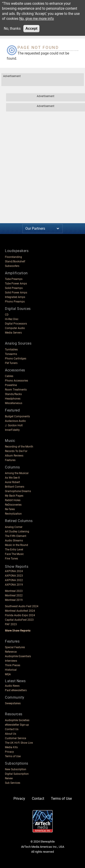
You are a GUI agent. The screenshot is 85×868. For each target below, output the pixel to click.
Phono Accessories (16, 381)
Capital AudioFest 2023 (19, 620)
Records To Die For (16, 451)
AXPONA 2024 (14, 571)
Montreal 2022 (14, 595)
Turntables (11, 350)
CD (7, 315)
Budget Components (17, 416)
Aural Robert (12, 482)
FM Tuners (11, 363)
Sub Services (13, 783)
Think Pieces (13, 665)
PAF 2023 (11, 624)
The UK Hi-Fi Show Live (19, 743)
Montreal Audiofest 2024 (20, 611)
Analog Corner (14, 527)
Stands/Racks (13, 394)
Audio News (12, 686)
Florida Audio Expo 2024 (20, 615)
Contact (38, 799)
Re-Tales (10, 509)
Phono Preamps (15, 302)
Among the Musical (17, 473)
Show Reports (17, 567)
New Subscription (16, 769)
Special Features (15, 647)
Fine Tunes (11, 559)
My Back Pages (14, 496)
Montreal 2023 (14, 591)
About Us (11, 734)
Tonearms (11, 354)
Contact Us (12, 729)
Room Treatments (16, 390)
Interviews (11, 661)
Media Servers (13, 333)
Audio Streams (14, 541)
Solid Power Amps (16, 293)
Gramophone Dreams (18, 491)
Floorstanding (13, 257)
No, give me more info (37, 19)
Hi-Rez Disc (12, 319)
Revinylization (13, 514)
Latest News (15, 681)
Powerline (11, 385)
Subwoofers (12, 266)
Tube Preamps (14, 279)
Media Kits (11, 747)
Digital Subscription (17, 774)
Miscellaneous (14, 403)
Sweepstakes (13, 703)
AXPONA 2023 (14, 576)
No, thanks (12, 28)
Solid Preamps (14, 288)
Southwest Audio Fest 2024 (22, 606)
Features (10, 460)
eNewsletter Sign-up (17, 725)
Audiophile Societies (17, 720)
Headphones (13, 399)
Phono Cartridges (16, 359)
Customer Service (15, 738)
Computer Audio (15, 328)
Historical (11, 670)
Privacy (9, 752)
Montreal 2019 (14, 600)
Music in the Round (16, 545)
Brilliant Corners (15, 487)
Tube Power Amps (16, 284)
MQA (8, 674)
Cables (9, 376)
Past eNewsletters (16, 690)
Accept (31, 28)
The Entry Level (14, 550)
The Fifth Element (16, 536)
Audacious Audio (15, 421)
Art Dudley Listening (17, 532)
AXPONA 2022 (14, 580)
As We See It (12, 478)
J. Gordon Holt (14, 425)
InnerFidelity (12, 430)
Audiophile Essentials (18, 656)
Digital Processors (16, 324)
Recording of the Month (19, 447)
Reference (11, 652)
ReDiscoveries (13, 505)
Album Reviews (14, 456)
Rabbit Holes (13, 500)
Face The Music (14, 554)
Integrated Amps (15, 297)
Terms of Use (13, 756)
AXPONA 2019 (14, 585)
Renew (9, 778)
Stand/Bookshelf (15, 261)
